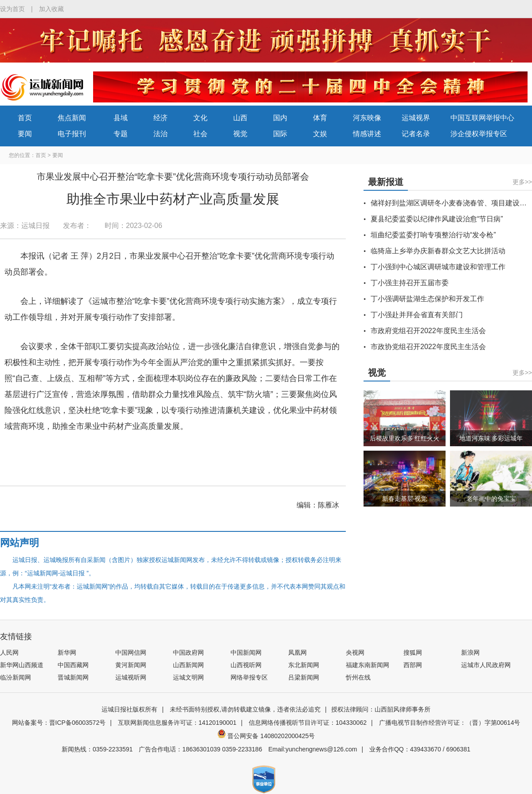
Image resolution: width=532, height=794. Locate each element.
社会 (200, 134)
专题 (121, 134)
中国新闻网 (246, 652)
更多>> (522, 182)
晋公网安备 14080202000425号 (266, 736)
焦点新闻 (72, 118)
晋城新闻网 (73, 677)
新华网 (67, 652)
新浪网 (470, 652)
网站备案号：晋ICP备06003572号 (59, 723)
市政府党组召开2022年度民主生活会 (428, 331)
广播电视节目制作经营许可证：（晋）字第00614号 (450, 723)
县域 (121, 118)
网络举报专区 (249, 677)
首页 (25, 118)
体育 (320, 118)
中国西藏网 (73, 665)
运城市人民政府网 (486, 665)
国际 (280, 134)
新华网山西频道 (22, 665)
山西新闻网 (188, 665)
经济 (160, 118)
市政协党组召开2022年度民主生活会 (428, 347)
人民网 (9, 652)
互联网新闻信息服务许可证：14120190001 (177, 723)
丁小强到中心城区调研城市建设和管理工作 (438, 267)
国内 (280, 118)
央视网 (355, 652)
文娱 (320, 134)
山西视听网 (246, 665)
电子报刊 (72, 134)
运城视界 (416, 118)
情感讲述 (367, 134)
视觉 (240, 134)
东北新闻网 (304, 665)
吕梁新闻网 (304, 677)
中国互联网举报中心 (482, 118)
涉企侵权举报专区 (479, 134)
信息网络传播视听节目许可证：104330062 (308, 723)
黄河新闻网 (131, 665)
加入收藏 (51, 9)
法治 (160, 134)
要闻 (25, 134)
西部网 (413, 665)
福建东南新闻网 (368, 665)
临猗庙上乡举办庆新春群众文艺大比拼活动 (438, 251)
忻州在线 (358, 677)
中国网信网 (131, 652)
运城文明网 (188, 677)
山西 (240, 118)
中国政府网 (188, 652)
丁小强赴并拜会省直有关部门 (417, 315)
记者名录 (416, 134)
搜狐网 (413, 652)
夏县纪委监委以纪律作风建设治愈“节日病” (437, 219)
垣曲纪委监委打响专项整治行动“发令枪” (433, 235)
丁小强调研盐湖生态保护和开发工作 (427, 299)
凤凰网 (297, 652)
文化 (200, 118)
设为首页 (12, 9)
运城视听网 (131, 677)
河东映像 (367, 118)
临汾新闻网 (16, 677)
